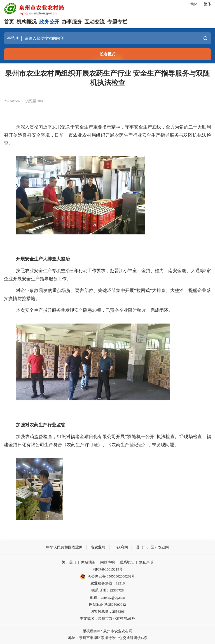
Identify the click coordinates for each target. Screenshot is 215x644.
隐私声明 (146, 562)
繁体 (207, 4)
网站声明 (107, 562)
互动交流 (95, 22)
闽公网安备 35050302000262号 (108, 576)
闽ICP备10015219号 (108, 569)
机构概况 (27, 22)
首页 (9, 22)
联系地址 (127, 562)
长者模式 (107, 54)
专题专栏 (117, 22)
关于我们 (69, 562)
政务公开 (49, 22)
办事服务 (72, 22)
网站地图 (88, 562)
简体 (194, 4)
